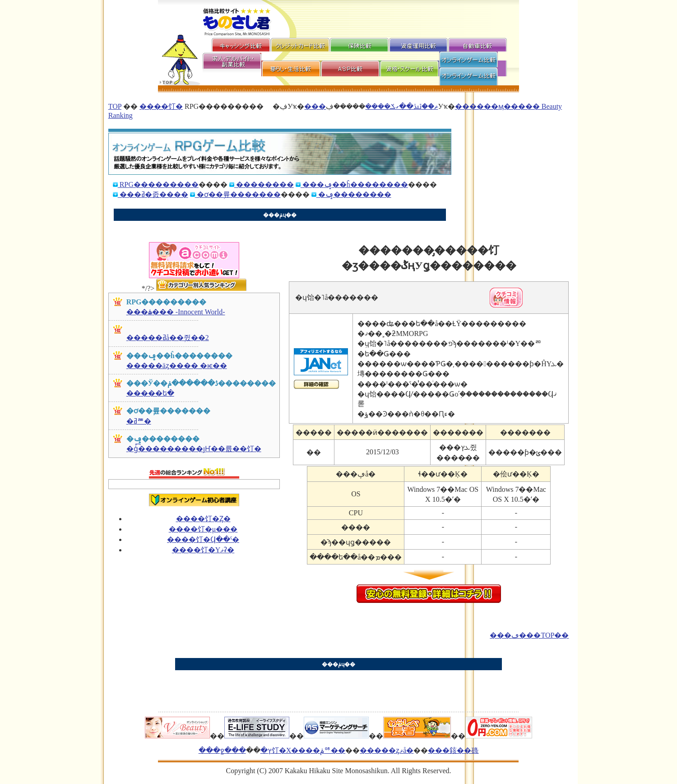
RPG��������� (158, 184)
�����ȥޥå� (387, 750)
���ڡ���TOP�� (529, 635)
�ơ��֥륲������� (238, 194)
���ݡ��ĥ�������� (354, 184)
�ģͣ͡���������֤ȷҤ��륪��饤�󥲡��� (194, 449)
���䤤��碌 (453, 750)
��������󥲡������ (264, 184)
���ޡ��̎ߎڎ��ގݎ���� (371, 106)
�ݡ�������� (354, 194)
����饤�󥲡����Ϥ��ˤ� (203, 539)
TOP (115, 106)
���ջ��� (222, 750)
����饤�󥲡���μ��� (203, 529)
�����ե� (150, 393)
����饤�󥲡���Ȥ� (203, 519)
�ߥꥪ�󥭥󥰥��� (139, 421)
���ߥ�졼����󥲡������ (153, 194)
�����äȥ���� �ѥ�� (177, 366)
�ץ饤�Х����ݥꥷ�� (303, 750)
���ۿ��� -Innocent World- (176, 312)
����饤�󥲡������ (161, 106)
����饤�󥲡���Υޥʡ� (203, 550)
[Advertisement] (277, 225)
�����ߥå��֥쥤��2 (168, 338)
